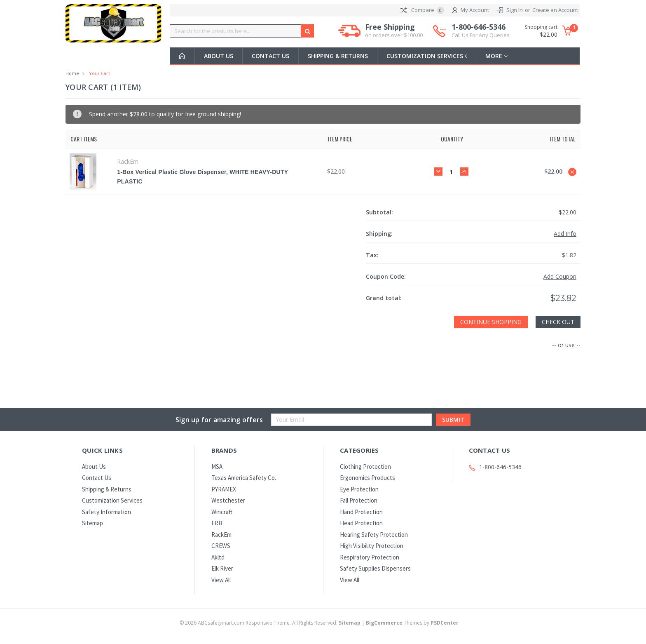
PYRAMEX (224, 489)
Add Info (565, 234)
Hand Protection (361, 512)
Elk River (222, 568)
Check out (558, 322)
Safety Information (106, 512)
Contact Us (270, 56)
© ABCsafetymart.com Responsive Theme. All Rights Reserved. (271, 623)
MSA (217, 467)
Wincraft (222, 512)
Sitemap (92, 523)
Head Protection (361, 523)
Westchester (228, 500)
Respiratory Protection (370, 557)
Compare (422, 10)
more (498, 56)
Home (72, 73)
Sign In (515, 10)
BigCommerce (384, 623)
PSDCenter (445, 623)
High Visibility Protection (372, 546)
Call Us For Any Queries (481, 35)
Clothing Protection (365, 467)
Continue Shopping (491, 322)
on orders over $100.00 (394, 35)
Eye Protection (359, 489)
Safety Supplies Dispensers (375, 568)
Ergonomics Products (367, 478)
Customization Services (427, 56)
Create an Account (555, 10)
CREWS (221, 546)
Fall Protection (359, 500)
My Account (471, 10)
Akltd (218, 557)
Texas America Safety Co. (244, 478)
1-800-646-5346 (481, 31)
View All (221, 580)
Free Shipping (394, 31)
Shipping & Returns (338, 56)
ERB (217, 523)
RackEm (221, 535)
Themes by (412, 623)
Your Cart (99, 73)
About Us (219, 56)
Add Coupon (560, 276)
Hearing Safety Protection (374, 535)
